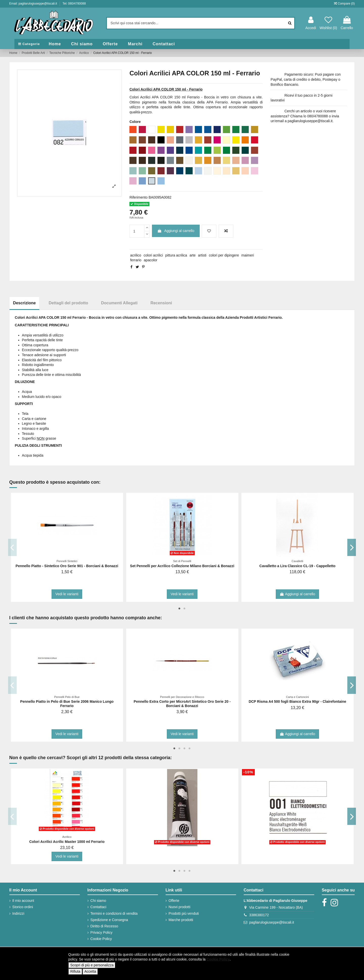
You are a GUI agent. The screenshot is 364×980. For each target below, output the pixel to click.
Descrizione (25, 303)
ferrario (136, 260)
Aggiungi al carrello (176, 231)
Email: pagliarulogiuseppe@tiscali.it (34, 4)
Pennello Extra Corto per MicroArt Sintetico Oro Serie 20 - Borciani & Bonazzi (182, 704)
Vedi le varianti (67, 594)
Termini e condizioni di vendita (114, 913)
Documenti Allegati (119, 303)
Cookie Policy (101, 939)
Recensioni (161, 303)
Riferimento (139, 197)
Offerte (174, 901)
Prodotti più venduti (184, 913)
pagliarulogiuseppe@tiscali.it (272, 922)
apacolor (151, 260)
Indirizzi (18, 913)
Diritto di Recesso (104, 926)
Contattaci (98, 907)
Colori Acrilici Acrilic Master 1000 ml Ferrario (67, 842)
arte (193, 255)
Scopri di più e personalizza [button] (92, 965)
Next (352, 547)
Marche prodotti (181, 920)
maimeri (248, 255)
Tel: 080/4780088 (74, 4)
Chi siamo (98, 901)
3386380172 (259, 915)
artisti (202, 255)
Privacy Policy (101, 932)
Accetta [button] (90, 971)
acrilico (136, 255)
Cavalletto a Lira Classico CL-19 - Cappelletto (297, 566)
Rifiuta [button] (75, 971)
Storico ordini (23, 907)
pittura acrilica (176, 255)
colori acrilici (153, 255)
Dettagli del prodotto (68, 303)
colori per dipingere (224, 255)
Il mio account (23, 901)
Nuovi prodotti (179, 907)
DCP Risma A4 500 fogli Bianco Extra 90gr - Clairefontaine (298, 701)
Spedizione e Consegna (109, 920)
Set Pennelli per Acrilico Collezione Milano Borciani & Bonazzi (182, 566)
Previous (13, 547)
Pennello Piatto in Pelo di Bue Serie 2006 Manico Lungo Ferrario (67, 704)
